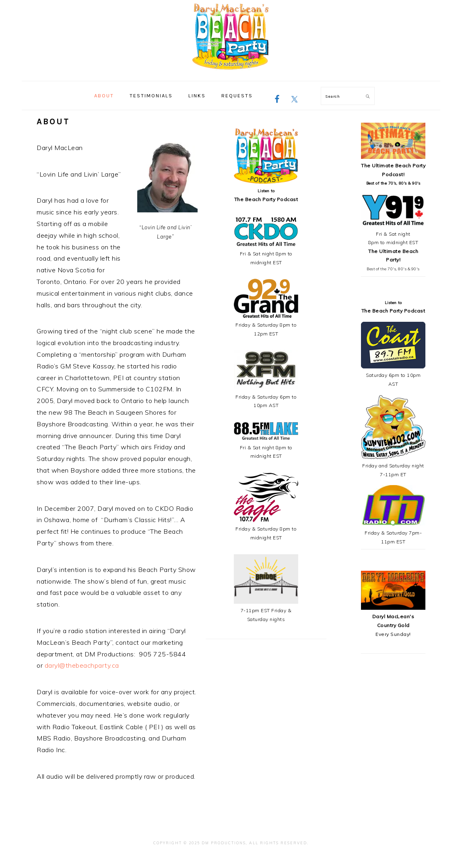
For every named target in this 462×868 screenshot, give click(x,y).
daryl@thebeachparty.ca (82, 665)
